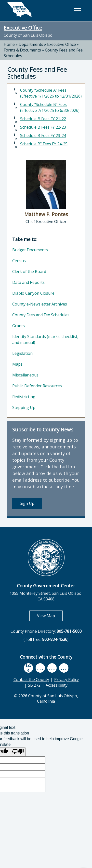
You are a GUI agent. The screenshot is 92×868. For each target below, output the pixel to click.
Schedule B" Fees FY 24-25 (44, 144)
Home (9, 44)
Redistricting (24, 397)
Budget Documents (30, 250)
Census (19, 261)
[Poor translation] (18, 752)
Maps (17, 364)
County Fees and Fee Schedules (41, 315)
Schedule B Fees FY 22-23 (43, 127)
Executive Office (23, 28)
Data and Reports (28, 282)
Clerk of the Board (29, 272)
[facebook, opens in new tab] (28, 668)
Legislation (22, 353)
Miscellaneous (25, 375)
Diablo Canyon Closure (33, 293)
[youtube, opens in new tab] (40, 668)
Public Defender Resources (37, 386)
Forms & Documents (22, 50)
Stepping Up (24, 408)
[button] (77, 9)
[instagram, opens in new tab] (64, 668)
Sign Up (27, 503)
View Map (50, 616)
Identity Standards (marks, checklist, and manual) (45, 340)
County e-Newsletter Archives (40, 304)
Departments (31, 44)
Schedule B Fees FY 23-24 (43, 136)
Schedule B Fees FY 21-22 (43, 119)
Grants (19, 326)
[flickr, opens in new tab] (52, 668)
